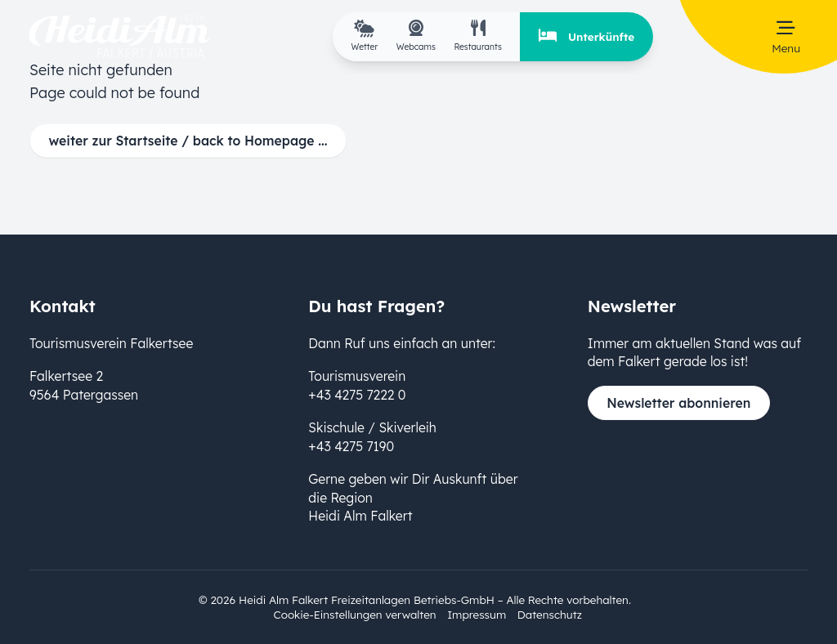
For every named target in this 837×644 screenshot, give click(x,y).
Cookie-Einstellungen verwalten (355, 614)
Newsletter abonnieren (678, 403)
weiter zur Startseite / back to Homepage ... (188, 141)
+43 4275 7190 (351, 446)
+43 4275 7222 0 (357, 395)
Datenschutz (550, 614)
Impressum (477, 614)
